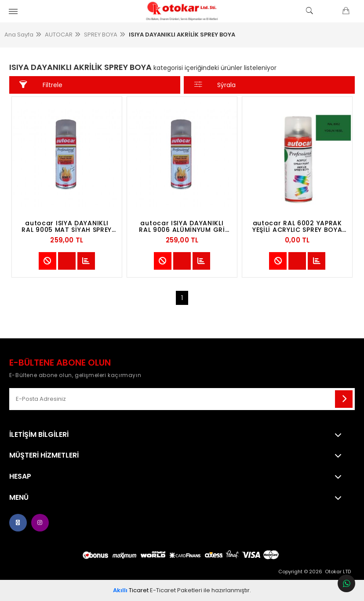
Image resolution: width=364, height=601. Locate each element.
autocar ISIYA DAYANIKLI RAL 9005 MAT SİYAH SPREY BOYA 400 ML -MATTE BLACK (67, 227)
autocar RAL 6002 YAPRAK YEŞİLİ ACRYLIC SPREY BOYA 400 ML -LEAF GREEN (297, 227)
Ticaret (131, 590)
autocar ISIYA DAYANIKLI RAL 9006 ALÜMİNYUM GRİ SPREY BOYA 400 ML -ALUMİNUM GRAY (182, 227)
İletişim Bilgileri (39, 435)
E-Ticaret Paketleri (176, 590)
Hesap (20, 476)
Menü (19, 498)
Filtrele (41, 85)
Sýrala (215, 85)
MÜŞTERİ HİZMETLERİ (44, 455)
